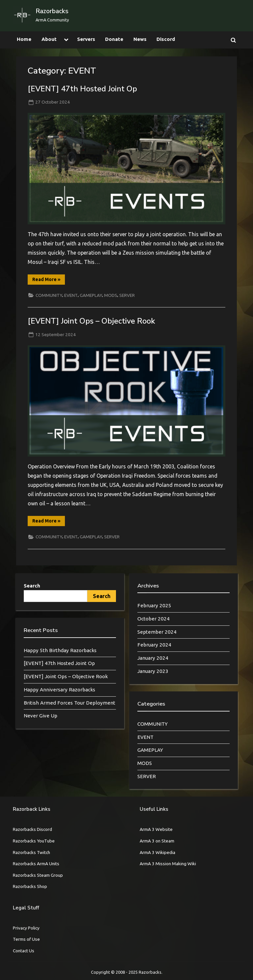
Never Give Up (41, 716)
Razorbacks (52, 11)
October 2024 (154, 619)
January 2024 (153, 658)
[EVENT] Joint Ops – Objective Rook (91, 321)
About (49, 39)
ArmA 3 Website (156, 829)
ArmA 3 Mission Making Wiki (168, 864)
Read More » (49, 281)
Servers (86, 39)
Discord (166, 39)
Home (24, 39)
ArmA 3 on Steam (157, 841)
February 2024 (154, 645)
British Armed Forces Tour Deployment (70, 703)
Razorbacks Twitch (31, 852)
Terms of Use (26, 939)
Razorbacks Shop (30, 886)
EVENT (71, 295)
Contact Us (24, 951)
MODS (111, 295)
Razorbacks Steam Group (38, 875)
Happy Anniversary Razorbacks (59, 690)
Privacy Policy (26, 928)
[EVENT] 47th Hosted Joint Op (82, 89)
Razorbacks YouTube (34, 841)
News (140, 39)
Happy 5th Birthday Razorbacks (60, 650)
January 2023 (153, 671)
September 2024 (157, 632)
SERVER (127, 295)
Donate (114, 39)
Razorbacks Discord (32, 829)
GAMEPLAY (91, 295)
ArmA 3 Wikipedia (157, 852)
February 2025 (154, 605)
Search (32, 586)
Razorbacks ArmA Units (36, 864)
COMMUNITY (49, 295)
